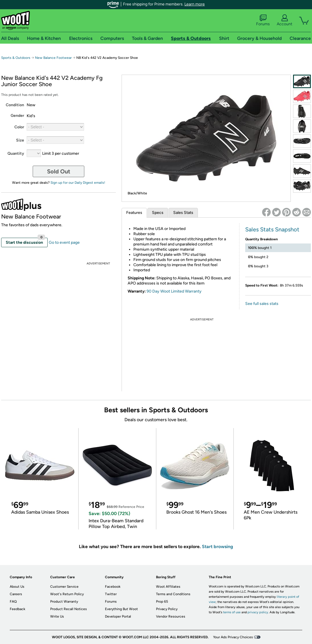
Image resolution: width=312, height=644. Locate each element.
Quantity (16, 153)
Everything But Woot (121, 609)
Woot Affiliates (168, 587)
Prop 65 (162, 602)
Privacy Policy (167, 609)
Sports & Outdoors (16, 58)
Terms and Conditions (173, 594)
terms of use (232, 612)
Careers (16, 594)
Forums (263, 20)
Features (134, 213)
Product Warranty (64, 602)
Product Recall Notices (69, 609)
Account (284, 20)
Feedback (17, 609)
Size (20, 140)
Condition (15, 105)
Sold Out (59, 171)
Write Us (57, 616)
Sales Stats (183, 213)
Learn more (195, 4)
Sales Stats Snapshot (272, 229)
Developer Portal (118, 616)
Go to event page (64, 242)
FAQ (13, 602)
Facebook (113, 587)
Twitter (111, 594)
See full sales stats (262, 304)
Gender (17, 116)
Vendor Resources (171, 616)
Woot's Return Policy (67, 594)
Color (19, 127)
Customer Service (64, 587)
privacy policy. (258, 612)
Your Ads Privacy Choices (233, 637)
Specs (158, 213)
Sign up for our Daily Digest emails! (78, 183)
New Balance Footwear (53, 58)
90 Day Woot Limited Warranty (174, 291)
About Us (17, 587)
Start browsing (218, 547)
